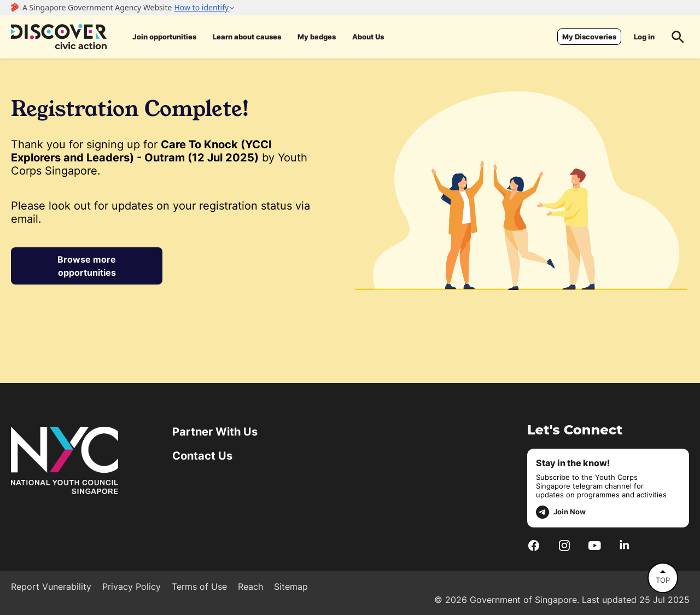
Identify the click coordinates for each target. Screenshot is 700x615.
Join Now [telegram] (561, 512)
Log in (644, 37)
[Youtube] (595, 545)
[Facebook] (534, 545)
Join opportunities (164, 37)
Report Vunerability (51, 587)
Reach (250, 587)
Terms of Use (199, 587)
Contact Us (202, 456)
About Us (368, 37)
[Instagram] (564, 545)
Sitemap (291, 587)
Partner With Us (215, 432)
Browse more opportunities (87, 266)
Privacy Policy (132, 587)
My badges (317, 37)
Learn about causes (247, 37)
